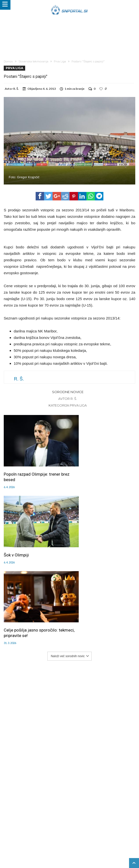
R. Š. (16, 89)
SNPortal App (30, 831)
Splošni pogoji (54, 831)
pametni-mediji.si (21, 841)
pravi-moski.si (78, 846)
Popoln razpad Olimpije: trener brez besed (32, 469)
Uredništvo (34, 825)
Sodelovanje (90, 825)
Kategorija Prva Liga (68, 405)
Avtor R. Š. (68, 399)
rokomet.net (65, 841)
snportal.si (45, 841)
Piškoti (72, 825)
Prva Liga (60, 61)
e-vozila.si (105, 841)
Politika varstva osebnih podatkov (93, 831)
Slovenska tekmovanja (33, 61)
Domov (8, 61)
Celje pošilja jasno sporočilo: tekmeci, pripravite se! (31, 542)
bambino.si (86, 841)
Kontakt (108, 825)
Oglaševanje (55, 825)
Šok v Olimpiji (85, 466)
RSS (121, 825)
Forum (17, 825)
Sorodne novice (68, 392)
